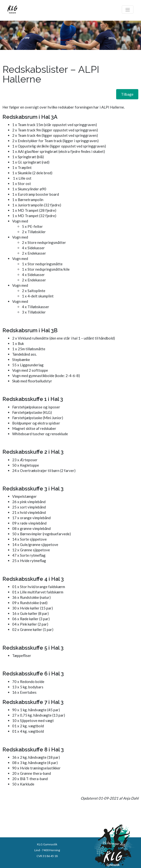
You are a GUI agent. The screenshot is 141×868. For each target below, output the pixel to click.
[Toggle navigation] (128, 9)
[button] (127, 94)
